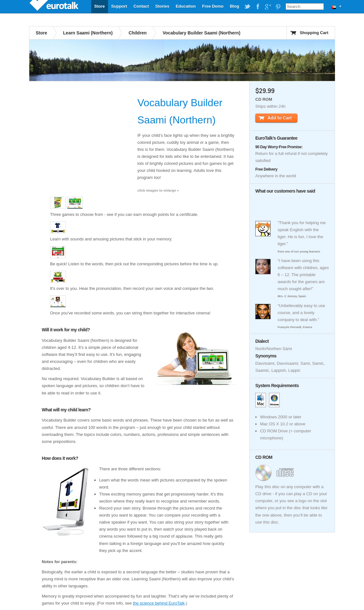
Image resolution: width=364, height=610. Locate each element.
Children (138, 33)
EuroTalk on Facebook (258, 7)
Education (186, 6)
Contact (141, 6)
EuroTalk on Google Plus (268, 7)
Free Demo (213, 6)
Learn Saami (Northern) (88, 33)
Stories (162, 6)
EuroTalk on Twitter (247, 7)
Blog (234, 6)
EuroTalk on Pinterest (278, 7)
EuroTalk (55, 6)
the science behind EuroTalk (159, 603)
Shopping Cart (314, 33)
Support (119, 6)
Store (100, 6)
